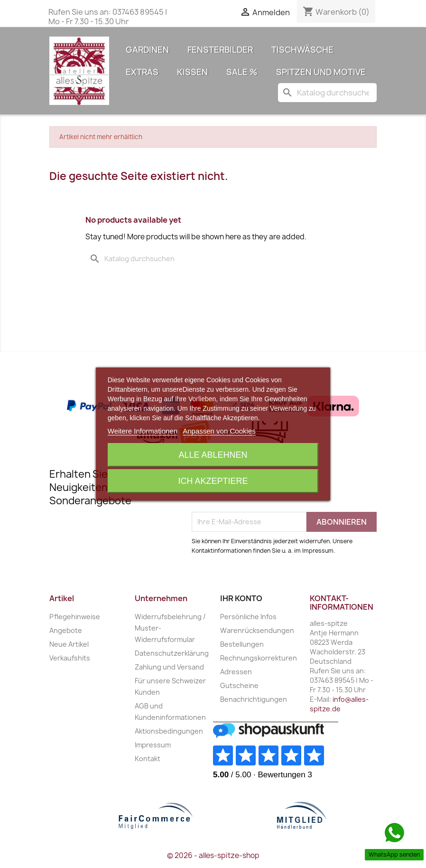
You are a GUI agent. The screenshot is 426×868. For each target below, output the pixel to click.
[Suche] (327, 93)
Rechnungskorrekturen (259, 658)
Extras (142, 72)
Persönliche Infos (248, 617)
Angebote (66, 630)
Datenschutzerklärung (172, 653)
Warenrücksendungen (257, 630)
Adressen (236, 672)
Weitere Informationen (143, 431)
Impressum (153, 745)
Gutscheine (239, 685)
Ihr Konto (241, 598)
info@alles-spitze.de (339, 704)
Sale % (242, 72)
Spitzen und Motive (321, 72)
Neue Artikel (69, 644)
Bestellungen (242, 644)
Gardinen (147, 50)
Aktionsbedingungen (169, 731)
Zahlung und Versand (169, 667)
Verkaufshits (70, 658)
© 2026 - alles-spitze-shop (213, 855)
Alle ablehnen (213, 455)
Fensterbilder (220, 50)
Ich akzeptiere (213, 481)
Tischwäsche (302, 50)
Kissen (192, 72)
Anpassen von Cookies (219, 431)
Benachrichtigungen (254, 699)
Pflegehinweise (75, 617)
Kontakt (148, 759)
